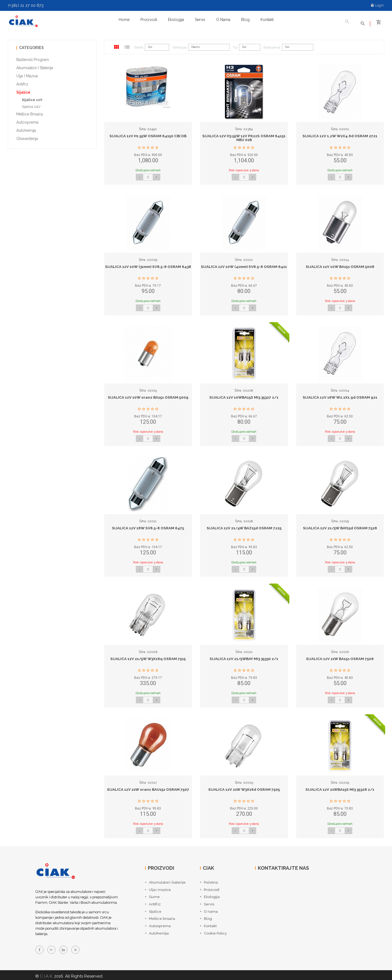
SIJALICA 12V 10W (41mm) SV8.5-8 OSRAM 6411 (244, 267)
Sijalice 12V (32, 98)
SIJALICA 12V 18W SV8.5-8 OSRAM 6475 (148, 526)
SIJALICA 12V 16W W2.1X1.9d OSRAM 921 (340, 395)
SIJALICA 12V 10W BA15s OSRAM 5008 (340, 265)
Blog (245, 20)
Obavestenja (27, 137)
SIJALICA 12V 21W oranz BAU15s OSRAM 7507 (148, 787)
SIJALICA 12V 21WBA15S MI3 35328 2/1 (340, 787)
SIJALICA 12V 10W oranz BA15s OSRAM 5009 (148, 395)
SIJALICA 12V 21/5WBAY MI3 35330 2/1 (244, 657)
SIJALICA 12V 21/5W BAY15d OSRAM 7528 (340, 526)
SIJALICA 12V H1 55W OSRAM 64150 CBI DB (148, 134)
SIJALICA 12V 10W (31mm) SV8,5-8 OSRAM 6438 (148, 267)
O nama (223, 20)
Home (124, 20)
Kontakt (267, 20)
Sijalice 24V (31, 105)
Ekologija (176, 20)
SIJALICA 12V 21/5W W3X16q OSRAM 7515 (148, 657)
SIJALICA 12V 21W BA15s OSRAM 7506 (340, 657)
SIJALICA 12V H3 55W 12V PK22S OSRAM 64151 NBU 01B (244, 136)
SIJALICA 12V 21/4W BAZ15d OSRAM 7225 (244, 526)
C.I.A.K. (46, 974)
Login (377, 5)
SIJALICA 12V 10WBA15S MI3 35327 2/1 (244, 395)
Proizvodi (149, 20)
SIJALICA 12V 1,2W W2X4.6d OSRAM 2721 (340, 134)
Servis (200, 20)
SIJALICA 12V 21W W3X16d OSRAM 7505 (244, 787)
